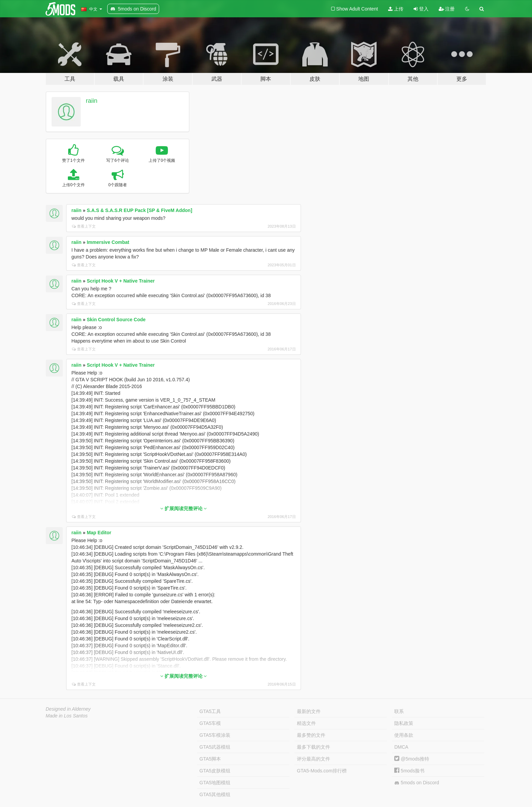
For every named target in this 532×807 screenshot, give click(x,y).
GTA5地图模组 (215, 783)
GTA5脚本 (210, 759)
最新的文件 (309, 711)
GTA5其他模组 (215, 794)
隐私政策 (404, 723)
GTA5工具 (210, 711)
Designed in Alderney (68, 709)
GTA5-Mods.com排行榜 (322, 771)
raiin (92, 101)
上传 (396, 9)
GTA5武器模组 (215, 747)
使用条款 (404, 735)
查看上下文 (84, 226)
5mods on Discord (417, 783)
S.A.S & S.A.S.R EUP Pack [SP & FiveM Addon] (140, 210)
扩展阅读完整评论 (184, 508)
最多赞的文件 (311, 735)
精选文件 (306, 723)
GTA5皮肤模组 (215, 771)
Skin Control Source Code (116, 320)
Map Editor (99, 533)
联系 (399, 711)
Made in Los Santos (67, 716)
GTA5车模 (210, 723)
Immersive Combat (108, 242)
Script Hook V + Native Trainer (121, 281)
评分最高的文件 (313, 759)
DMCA (401, 747)
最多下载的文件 (313, 747)
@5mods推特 (412, 759)
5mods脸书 (409, 771)
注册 (447, 9)
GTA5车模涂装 (215, 735)
